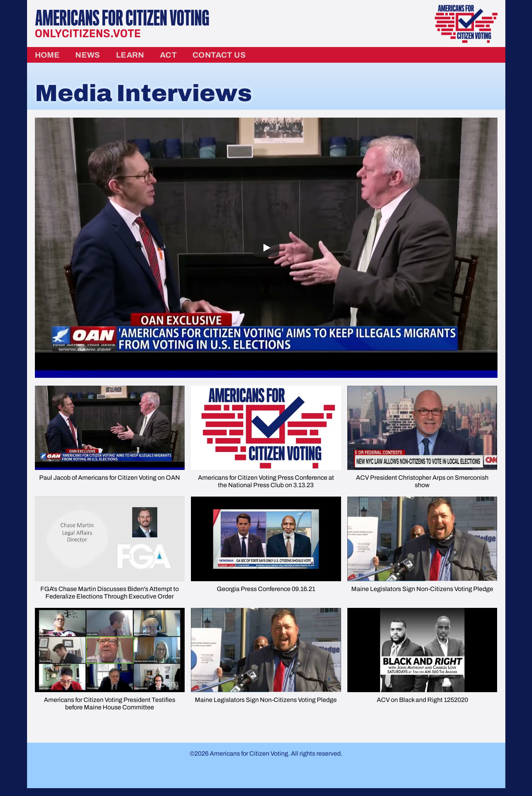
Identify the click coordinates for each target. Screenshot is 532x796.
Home (47, 55)
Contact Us (219, 55)
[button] (110, 437)
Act (168, 55)
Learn (130, 55)
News (88, 55)
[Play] (266, 248)
